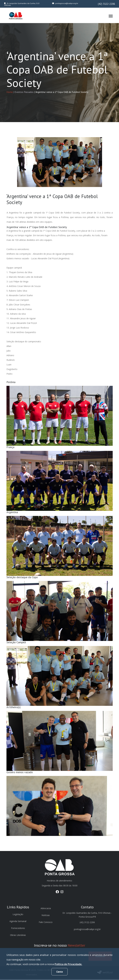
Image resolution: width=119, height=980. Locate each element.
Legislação (18, 915)
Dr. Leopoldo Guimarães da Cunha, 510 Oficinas (22, 4)
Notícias (46, 916)
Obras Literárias (18, 936)
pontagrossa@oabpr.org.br (65, 3)
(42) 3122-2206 (106, 4)
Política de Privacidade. (68, 964)
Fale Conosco (46, 923)
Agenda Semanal (18, 922)
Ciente (59, 972)
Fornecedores (18, 929)
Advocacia (46, 909)
